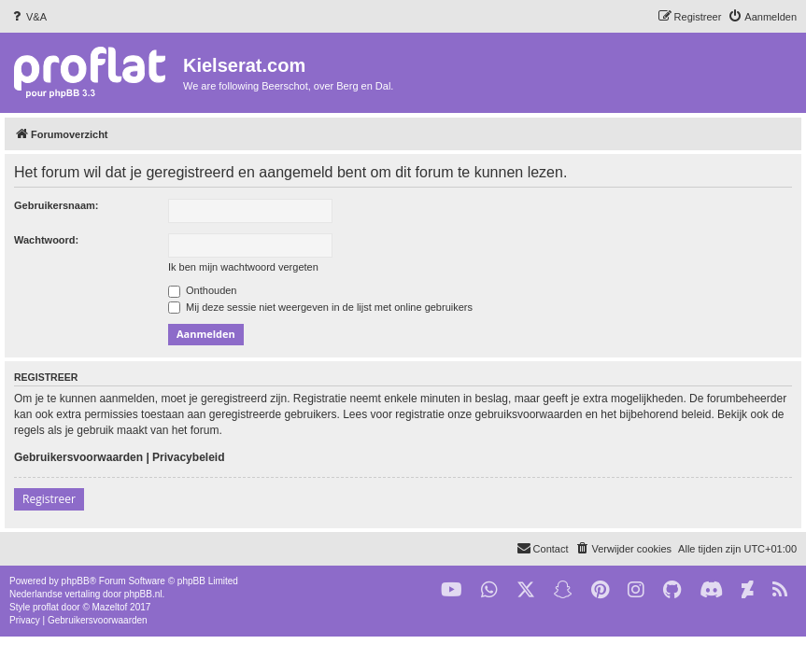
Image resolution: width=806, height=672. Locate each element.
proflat (46, 607)
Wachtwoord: (46, 240)
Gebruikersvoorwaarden (78, 457)
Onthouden (203, 290)
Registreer (49, 499)
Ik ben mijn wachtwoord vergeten (243, 267)
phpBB (76, 581)
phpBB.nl (143, 594)
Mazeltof (110, 607)
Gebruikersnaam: (56, 205)
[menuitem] (28, 17)
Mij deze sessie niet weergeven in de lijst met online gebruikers (320, 307)
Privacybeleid (188, 457)
